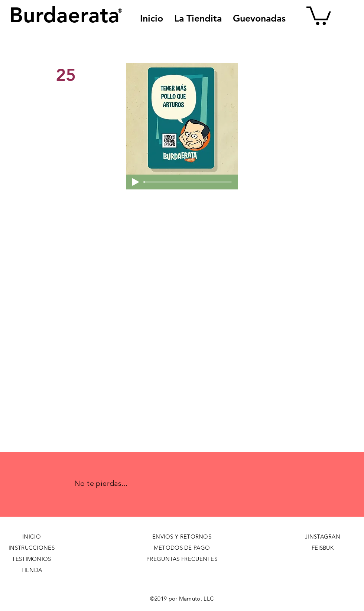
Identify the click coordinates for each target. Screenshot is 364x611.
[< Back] (81, 51)
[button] (259, 18)
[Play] (136, 182)
